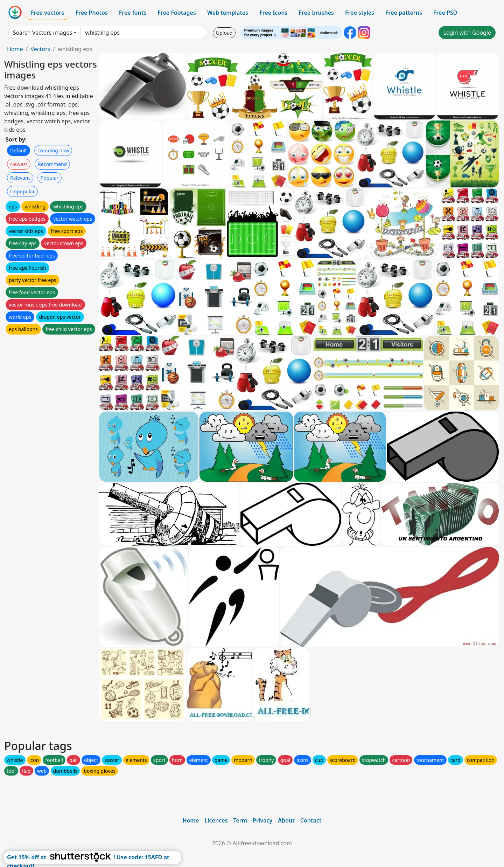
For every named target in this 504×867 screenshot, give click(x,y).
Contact (311, 820)
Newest (19, 164)
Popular (50, 178)
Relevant (20, 178)
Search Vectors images (43, 33)
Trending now (53, 150)
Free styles (360, 13)
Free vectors (47, 13)
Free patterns (404, 13)
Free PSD (445, 13)
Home (15, 49)
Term (240, 820)
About (286, 820)
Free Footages (177, 13)
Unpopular (22, 191)
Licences (216, 820)
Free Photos (91, 13)
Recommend (52, 164)
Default (19, 150)
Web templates (228, 13)
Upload (224, 33)
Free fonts (133, 13)
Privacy (262, 820)
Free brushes (316, 13)
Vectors (40, 49)
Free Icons (273, 13)
